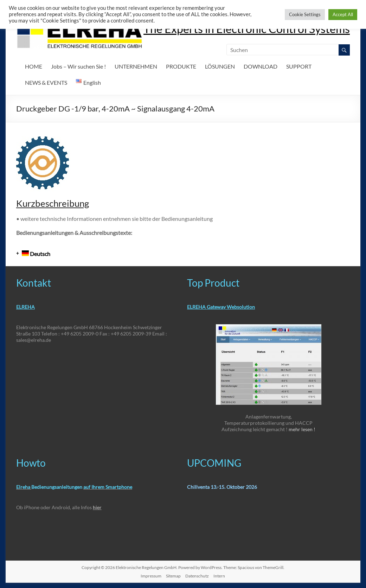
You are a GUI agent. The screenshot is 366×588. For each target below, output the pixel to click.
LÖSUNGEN (220, 66)
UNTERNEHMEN (136, 66)
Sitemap (173, 576)
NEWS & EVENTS (46, 82)
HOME (34, 66)
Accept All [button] (343, 14)
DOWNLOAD (261, 66)
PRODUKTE (181, 66)
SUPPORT (299, 66)
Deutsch (36, 254)
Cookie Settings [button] (305, 14)
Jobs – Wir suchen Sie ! (78, 66)
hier (97, 507)
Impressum (151, 576)
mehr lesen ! (302, 429)
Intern (219, 576)
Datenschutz (197, 576)
